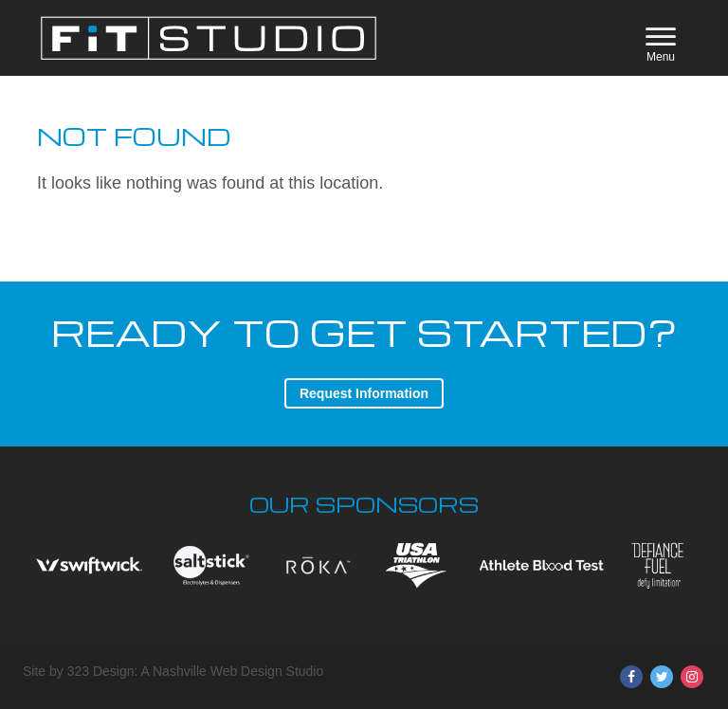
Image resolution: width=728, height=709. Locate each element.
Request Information (364, 393)
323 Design (101, 671)
